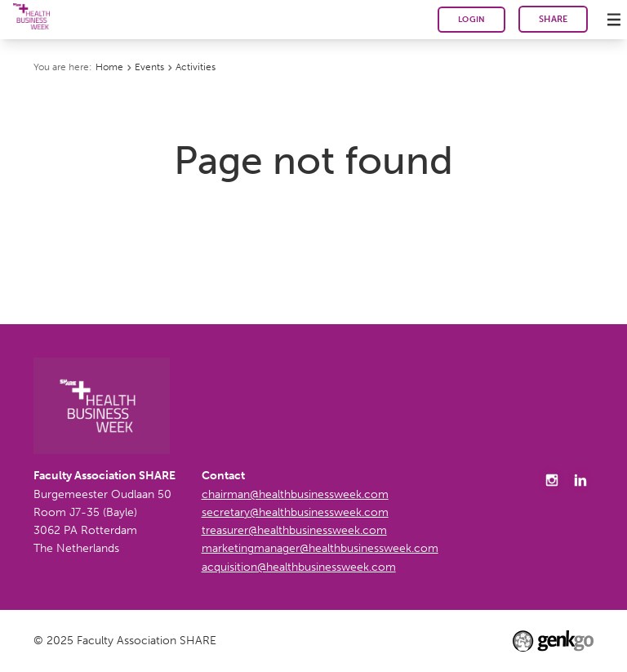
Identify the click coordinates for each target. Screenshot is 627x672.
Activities (196, 67)
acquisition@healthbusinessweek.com (299, 567)
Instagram (552, 480)
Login (472, 19)
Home (109, 67)
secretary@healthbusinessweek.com (295, 512)
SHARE (554, 19)
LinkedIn (580, 480)
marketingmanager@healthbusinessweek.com (320, 548)
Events (149, 67)
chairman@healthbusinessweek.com (295, 494)
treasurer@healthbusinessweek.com (294, 530)
